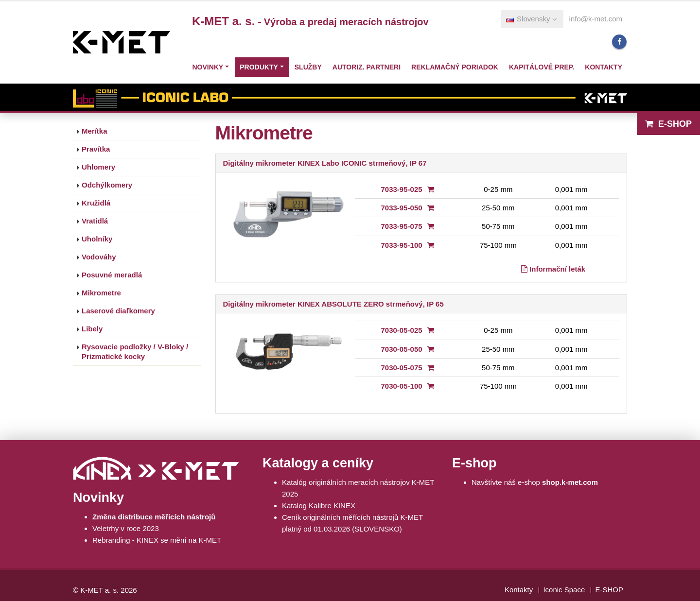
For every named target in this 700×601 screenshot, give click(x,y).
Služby (308, 67)
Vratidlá (95, 221)
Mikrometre (101, 293)
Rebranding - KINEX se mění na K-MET (157, 540)
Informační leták (553, 269)
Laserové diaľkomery (118, 311)
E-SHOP (668, 124)
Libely (92, 329)
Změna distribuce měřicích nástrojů (154, 517)
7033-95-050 (402, 208)
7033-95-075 (402, 226)
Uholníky (97, 239)
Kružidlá (96, 203)
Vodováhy (99, 257)
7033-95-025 (402, 189)
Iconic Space (564, 590)
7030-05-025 (402, 330)
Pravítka (96, 149)
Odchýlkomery (107, 185)
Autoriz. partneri (367, 67)
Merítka (95, 131)
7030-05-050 (402, 349)
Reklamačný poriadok (455, 67)
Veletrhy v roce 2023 (126, 528)
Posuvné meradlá (112, 275)
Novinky (208, 67)
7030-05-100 (402, 386)
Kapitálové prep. (542, 67)
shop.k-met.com (570, 482)
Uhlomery (98, 167)
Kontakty (604, 67)
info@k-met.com (596, 19)
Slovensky (532, 19)
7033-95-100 (402, 245)
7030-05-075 (402, 368)
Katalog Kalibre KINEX (319, 506)
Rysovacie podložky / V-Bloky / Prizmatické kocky (135, 352)
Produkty (259, 67)
